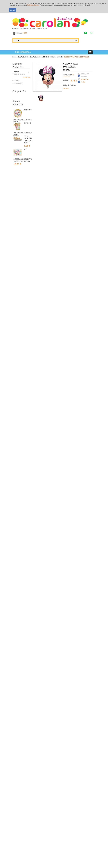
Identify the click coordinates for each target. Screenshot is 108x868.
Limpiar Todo (27, 77)
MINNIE (59, 57)
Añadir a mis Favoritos (85, 75)
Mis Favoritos (24, 28)
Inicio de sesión (42, 28)
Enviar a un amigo (85, 81)
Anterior (28, 72)
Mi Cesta (33, 28)
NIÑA (53, 57)
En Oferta (17, 83)
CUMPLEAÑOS (23, 57)
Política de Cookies (33, 5)
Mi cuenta (15, 28)
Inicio (14, 57)
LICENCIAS (45, 57)
